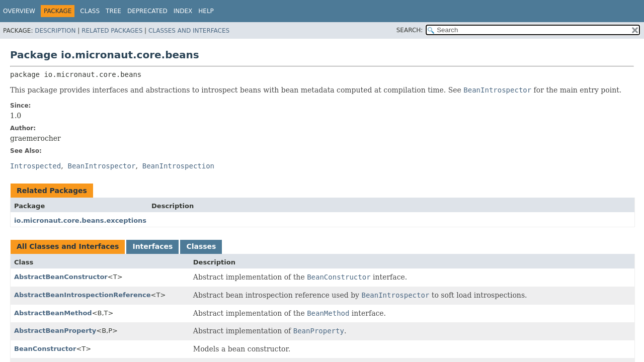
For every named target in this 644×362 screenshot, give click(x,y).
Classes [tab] (201, 246)
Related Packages (112, 31)
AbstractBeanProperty (55, 331)
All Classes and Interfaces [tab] (68, 246)
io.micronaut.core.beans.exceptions (80, 220)
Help (206, 11)
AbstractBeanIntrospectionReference (83, 295)
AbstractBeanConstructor (61, 277)
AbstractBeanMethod (53, 313)
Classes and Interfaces (189, 31)
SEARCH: (410, 30)
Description (55, 31)
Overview (19, 11)
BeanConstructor (45, 349)
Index (183, 11)
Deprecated (147, 11)
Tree (113, 11)
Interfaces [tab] (152, 246)
